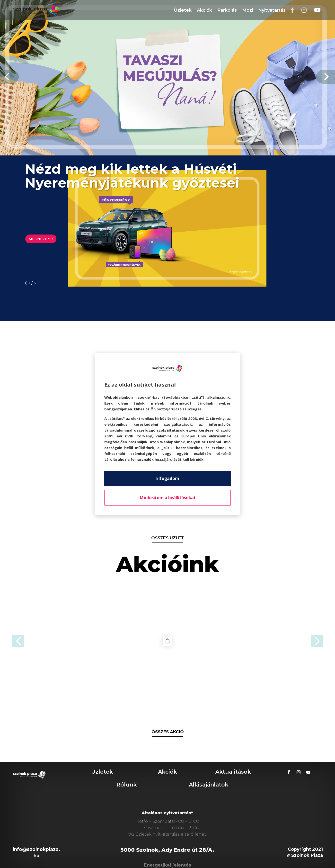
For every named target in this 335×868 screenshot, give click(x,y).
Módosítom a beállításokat (168, 498)
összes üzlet (167, 538)
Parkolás (227, 10)
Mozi (247, 10)
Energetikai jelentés (167, 865)
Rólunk (127, 785)
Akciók (204, 10)
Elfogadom (168, 478)
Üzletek (183, 10)
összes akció (168, 732)
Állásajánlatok (209, 785)
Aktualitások (233, 772)
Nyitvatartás (272, 10)
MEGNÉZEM (41, 239)
